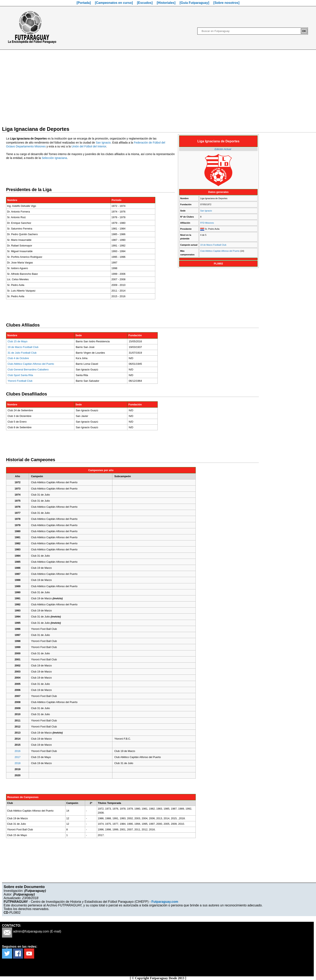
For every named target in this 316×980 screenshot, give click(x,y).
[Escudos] (145, 3)
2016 (17, 751)
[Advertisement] (158, 85)
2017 (17, 757)
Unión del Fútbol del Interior (89, 146)
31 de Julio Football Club (22, 353)
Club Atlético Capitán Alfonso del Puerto (220, 251)
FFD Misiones (207, 223)
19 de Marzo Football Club (213, 245)
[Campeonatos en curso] (114, 3)
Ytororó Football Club (20, 381)
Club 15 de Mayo (18, 341)
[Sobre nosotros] (226, 3)
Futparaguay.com (165, 902)
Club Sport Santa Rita (20, 375)
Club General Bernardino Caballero (28, 369)
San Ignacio (206, 211)
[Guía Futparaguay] (194, 3)
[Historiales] (166, 3)
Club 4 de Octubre (18, 358)
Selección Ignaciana (54, 158)
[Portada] (84, 3)
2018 (17, 763)
